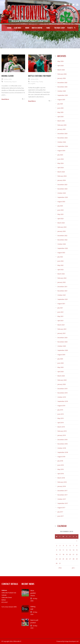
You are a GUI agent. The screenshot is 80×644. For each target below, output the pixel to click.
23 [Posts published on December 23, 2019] (57, 559)
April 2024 (61, 168)
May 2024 (60, 163)
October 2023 (62, 193)
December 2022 (62, 236)
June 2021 (61, 312)
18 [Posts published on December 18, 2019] (63, 554)
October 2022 (62, 244)
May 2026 (60, 61)
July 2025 (60, 104)
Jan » (73, 568)
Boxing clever (7, 76)
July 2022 (60, 257)
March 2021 (61, 325)
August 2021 (61, 304)
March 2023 (61, 223)
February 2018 (62, 482)
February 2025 (62, 125)
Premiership (8, 82)
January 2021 (62, 333)
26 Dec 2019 (8, 79)
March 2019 (61, 427)
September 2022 (63, 248)
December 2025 (62, 83)
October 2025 (62, 91)
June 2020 (61, 363)
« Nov (60, 568)
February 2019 (62, 431)
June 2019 (61, 414)
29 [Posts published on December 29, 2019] (77, 559)
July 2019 (60, 410)
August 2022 (61, 253)
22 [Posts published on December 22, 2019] (77, 554)
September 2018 (63, 452)
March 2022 (61, 274)
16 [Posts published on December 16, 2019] (57, 554)
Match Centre (37, 28)
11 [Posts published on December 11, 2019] (63, 550)
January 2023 (62, 231)
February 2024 (62, 176)
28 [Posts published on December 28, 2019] (73, 559)
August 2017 (61, 508)
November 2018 (62, 444)
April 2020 (61, 372)
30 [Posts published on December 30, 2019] (57, 563)
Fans (48, 28)
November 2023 (62, 189)
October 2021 (62, 295)
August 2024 (61, 151)
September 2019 (63, 401)
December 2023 (62, 185)
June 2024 (61, 159)
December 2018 (62, 440)
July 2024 (60, 155)
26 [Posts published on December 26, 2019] (67, 559)
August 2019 (61, 406)
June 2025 (61, 108)
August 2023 (61, 202)
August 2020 (61, 355)
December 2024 (62, 134)
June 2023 (61, 210)
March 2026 (61, 70)
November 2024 (62, 138)
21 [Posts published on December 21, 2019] (73, 554)
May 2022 (60, 265)
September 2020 (63, 350)
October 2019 (62, 397)
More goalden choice (33, 593)
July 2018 (60, 461)
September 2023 (63, 197)
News (27, 28)
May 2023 (60, 214)
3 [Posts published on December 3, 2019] (60, 546)
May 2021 (60, 316)
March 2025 (61, 121)
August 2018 (61, 457)
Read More (5, 99)
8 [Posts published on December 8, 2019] (77, 546)
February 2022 (62, 278)
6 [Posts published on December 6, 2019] (70, 546)
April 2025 (61, 117)
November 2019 (62, 393)
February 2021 (62, 329)
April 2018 (61, 474)
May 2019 (60, 418)
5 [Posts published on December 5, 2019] (67, 546)
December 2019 (62, 389)
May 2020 (60, 367)
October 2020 (62, 346)
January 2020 (62, 384)
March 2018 (61, 478)
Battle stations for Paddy (40, 76)
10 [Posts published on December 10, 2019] (60, 550)
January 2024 (62, 180)
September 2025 (63, 95)
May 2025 (60, 112)
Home (9, 28)
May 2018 (60, 469)
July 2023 (60, 206)
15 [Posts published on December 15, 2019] (77, 550)
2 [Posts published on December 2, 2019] (57, 546)
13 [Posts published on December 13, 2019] (70, 550)
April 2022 (61, 270)
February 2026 (62, 74)
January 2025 (62, 129)
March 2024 (61, 172)
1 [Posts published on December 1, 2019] (77, 541)
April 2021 (61, 321)
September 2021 (63, 299)
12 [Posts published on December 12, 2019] (67, 550)
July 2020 (60, 359)
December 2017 (62, 491)
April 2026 (61, 66)
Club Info (17, 28)
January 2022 (62, 282)
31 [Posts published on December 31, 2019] (60, 563)
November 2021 (62, 291)
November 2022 (62, 240)
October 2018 (62, 448)
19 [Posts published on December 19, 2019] (67, 554)
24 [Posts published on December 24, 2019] (60, 559)
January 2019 (62, 435)
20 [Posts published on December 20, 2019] (70, 554)
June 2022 (61, 261)
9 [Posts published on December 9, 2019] (57, 550)
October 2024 (62, 142)
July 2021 (60, 308)
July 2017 (60, 512)
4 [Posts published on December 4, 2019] (63, 546)
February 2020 (62, 380)
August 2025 (61, 100)
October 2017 (62, 499)
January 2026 (62, 78)
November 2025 (62, 87)
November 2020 (62, 342)
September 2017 (63, 503)
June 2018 (61, 465)
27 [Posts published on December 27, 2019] (70, 559)
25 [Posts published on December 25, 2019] (63, 559)
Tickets (70, 28)
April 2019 (61, 423)
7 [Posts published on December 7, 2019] (73, 546)
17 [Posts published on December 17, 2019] (60, 554)
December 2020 (62, 338)
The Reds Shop (59, 28)
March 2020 (61, 376)
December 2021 (62, 287)
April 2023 (61, 219)
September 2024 (63, 146)
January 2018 (62, 486)
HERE (15, 607)
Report (14, 82)
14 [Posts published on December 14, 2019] (73, 550)
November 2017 (62, 495)
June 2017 (61, 516)
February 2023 (62, 227)
